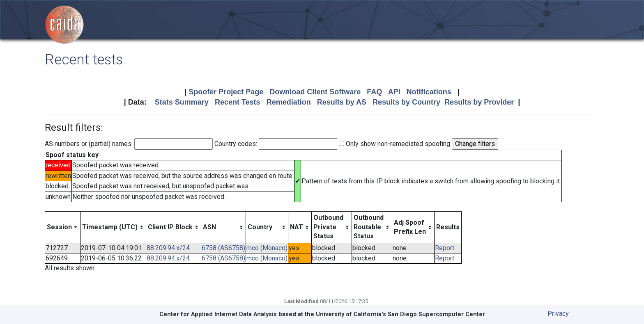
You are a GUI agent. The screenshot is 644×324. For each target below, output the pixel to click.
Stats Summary (182, 102)
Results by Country (406, 102)
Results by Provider (479, 102)
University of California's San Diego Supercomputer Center (400, 314)
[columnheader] (63, 227)
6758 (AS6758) (223, 248)
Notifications (429, 92)
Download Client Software (315, 92)
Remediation (289, 102)
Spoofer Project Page (226, 92)
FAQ (374, 92)
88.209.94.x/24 (168, 248)
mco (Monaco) (267, 248)
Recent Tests (238, 102)
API (394, 92)
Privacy (558, 314)
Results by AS (342, 102)
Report (445, 248)
